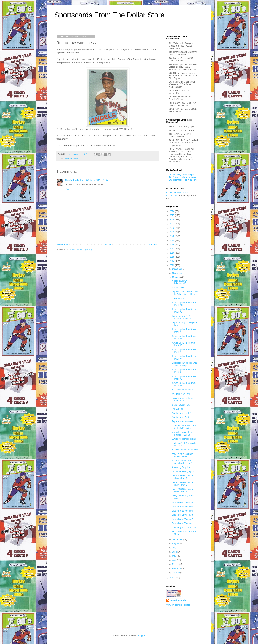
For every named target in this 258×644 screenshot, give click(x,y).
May (174, 556)
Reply (68, 189)
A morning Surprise (181, 467)
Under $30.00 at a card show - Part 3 (183, 477)
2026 (172, 211)
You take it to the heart (182, 390)
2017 (172, 249)
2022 (172, 228)
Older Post (153, 244)
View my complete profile (178, 605)
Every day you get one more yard (182, 399)
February (177, 569)
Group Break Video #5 (182, 507)
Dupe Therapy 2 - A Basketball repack (181, 317)
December (177, 269)
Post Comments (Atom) (81, 250)
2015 (172, 257)
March (175, 564)
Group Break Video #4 (182, 511)
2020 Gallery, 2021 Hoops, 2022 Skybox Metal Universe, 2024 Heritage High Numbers (183, 177)
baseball (68, 159)
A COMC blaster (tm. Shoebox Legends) (182, 462)
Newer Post (63, 244)
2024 (172, 220)
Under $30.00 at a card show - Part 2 (183, 484)
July (174, 548)
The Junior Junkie (74, 180)
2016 (172, 253)
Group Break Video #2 (182, 519)
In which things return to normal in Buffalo (183, 433)
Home (108, 244)
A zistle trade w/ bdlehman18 (179, 282)
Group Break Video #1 (182, 523)
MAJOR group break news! (184, 528)
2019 (172, 240)
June (175, 552)
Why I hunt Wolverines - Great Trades (183, 455)
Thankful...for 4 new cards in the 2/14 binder (184, 427)
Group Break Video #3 (182, 515)
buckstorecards (178, 600)
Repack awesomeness (182, 421)
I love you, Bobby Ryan (183, 472)
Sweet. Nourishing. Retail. (184, 439)
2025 (172, 215)
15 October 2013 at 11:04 (96, 180)
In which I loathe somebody (184, 450)
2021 (172, 232)
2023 (172, 224)
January (176, 573)
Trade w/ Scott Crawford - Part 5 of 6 (184, 444)
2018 (172, 244)
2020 (172, 236)
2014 (172, 261)
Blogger (142, 635)
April (175, 560)
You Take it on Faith (181, 394)
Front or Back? (179, 287)
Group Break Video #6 (182, 502)
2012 (172, 578)
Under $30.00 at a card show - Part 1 (183, 490)
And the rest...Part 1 (181, 417)
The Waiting (177, 409)
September (178, 539)
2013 (172, 265)
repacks (76, 159)
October (176, 277)
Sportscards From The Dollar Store (109, 15)
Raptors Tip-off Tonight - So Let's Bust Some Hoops (185, 293)
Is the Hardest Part (180, 405)
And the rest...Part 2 (181, 413)
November (177, 273)
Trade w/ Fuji (178, 298)
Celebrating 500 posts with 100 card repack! (184, 364)
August (176, 544)
